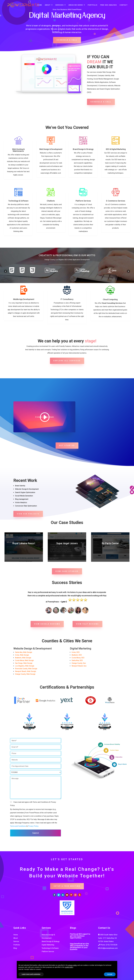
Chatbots (51, 201)
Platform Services (83, 201)
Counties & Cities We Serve (67, 641)
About (48, 5)
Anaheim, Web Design (23, 658)
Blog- (15, 948)
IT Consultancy (67, 299)
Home (40, 5)
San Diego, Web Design (24, 663)
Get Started (67, 445)
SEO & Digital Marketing (116, 149)
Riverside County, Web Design (26, 669)
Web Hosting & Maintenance (18, 150)
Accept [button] (110, 974)
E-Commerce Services (116, 201)
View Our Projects (28, 514)
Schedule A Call (67, 40)
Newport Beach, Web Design (26, 671)
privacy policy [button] (73, 965)
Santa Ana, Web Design (24, 652)
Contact (124, 5)
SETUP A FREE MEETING (67, 886)
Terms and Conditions (18, 826)
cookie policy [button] (69, 967)
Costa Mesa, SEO (78, 658)
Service (16, 941)
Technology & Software (18, 201)
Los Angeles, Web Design (25, 666)
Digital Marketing (48, 945)
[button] (6, 271)
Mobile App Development (24, 299)
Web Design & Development (51, 149)
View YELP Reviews (87, 624)
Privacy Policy (33, 826)
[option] (22, 270)
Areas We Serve (76, 5)
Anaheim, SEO (77, 655)
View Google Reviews (47, 624)
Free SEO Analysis (108, 5)
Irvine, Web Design (22, 655)
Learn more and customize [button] (31, 974)
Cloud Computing (110, 299)
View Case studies (67, 571)
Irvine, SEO (76, 652)
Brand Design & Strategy (83, 149)
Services (59, 5)
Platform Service (48, 952)
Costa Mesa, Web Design (24, 660)
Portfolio (93, 5)
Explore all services (67, 361)
